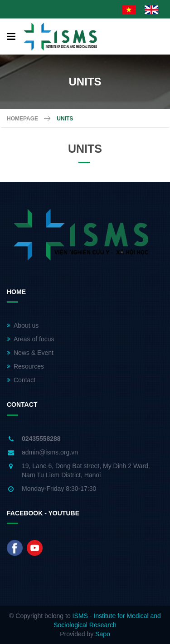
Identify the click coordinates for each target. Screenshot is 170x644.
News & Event (30, 353)
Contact (21, 380)
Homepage (22, 119)
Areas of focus (31, 339)
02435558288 (41, 439)
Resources (25, 366)
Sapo (103, 634)
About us (23, 325)
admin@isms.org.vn (50, 452)
